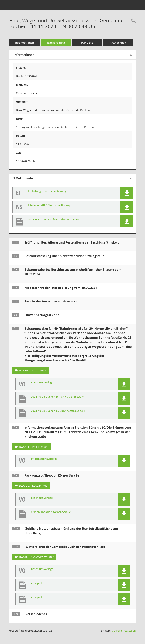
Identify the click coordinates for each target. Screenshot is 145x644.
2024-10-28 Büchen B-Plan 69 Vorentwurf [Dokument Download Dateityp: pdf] (57, 397)
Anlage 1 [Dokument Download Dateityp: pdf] (36, 583)
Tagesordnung (56, 43)
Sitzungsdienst (124, 631)
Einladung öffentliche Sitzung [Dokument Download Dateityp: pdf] (47, 191)
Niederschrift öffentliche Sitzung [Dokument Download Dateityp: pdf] (49, 205)
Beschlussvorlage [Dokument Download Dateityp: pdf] (42, 383)
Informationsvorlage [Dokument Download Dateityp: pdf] (44, 459)
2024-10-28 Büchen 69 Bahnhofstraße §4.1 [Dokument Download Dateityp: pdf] (58, 411)
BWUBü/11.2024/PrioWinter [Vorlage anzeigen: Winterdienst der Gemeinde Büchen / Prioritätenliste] (36, 557)
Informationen (25, 43)
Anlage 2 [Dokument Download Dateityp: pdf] (36, 597)
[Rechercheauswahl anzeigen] (132, 21)
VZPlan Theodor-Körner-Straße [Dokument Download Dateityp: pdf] (51, 512)
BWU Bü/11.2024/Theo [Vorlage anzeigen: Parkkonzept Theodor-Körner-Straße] (33, 486)
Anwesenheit (118, 43)
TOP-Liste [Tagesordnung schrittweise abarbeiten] (87, 43)
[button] (127, 193)
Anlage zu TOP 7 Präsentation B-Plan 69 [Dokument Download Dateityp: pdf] (54, 220)
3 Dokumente (23, 178)
